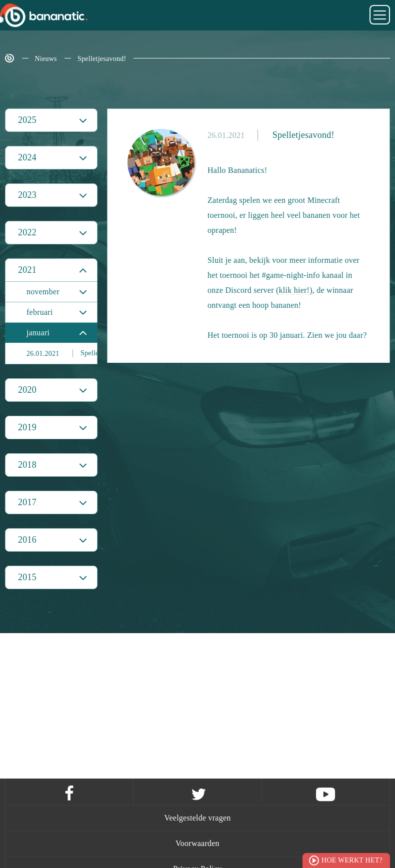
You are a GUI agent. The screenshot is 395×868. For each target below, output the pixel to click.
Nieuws (46, 59)
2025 (27, 120)
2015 (27, 577)
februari (40, 312)
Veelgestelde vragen (197, 818)
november (43, 292)
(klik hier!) (294, 290)
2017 (27, 502)
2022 (27, 232)
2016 (27, 540)
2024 (27, 157)
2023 (27, 195)
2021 (27, 270)
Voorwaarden (197, 843)
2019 (27, 427)
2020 (27, 390)
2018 (27, 465)
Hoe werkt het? (352, 860)
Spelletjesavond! (102, 59)
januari (38, 333)
